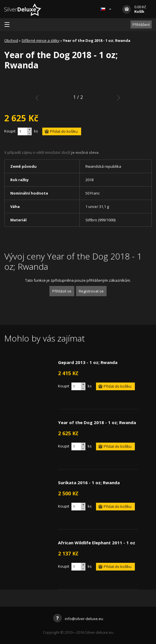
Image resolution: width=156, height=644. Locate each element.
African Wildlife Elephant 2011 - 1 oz (97, 543)
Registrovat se (91, 291)
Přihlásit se (62, 291)
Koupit (10, 131)
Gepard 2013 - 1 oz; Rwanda (88, 362)
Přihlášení (141, 24)
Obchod (11, 40)
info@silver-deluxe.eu (78, 619)
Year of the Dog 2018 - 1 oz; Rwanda (97, 422)
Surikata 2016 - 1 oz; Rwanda (89, 483)
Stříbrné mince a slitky (40, 40)
